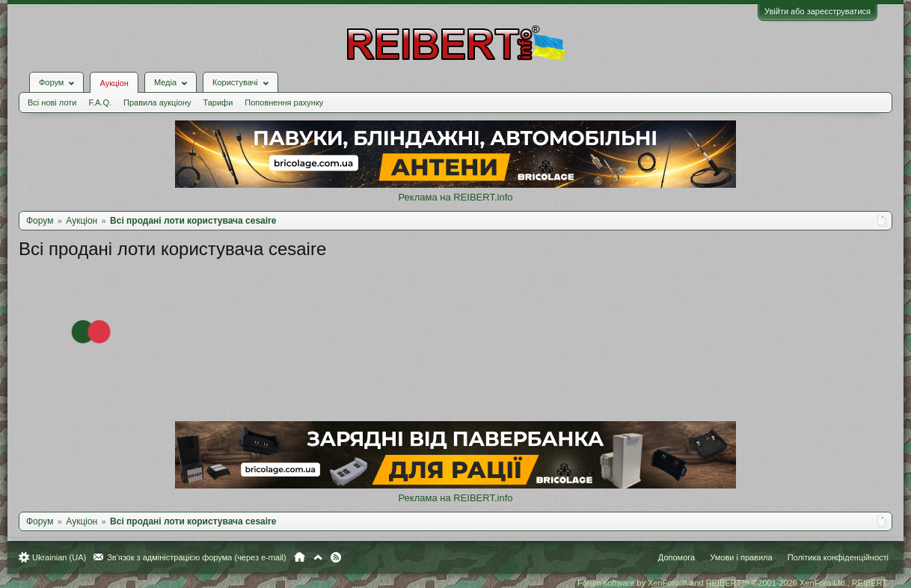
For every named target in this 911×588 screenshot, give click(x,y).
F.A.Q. (100, 102)
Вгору (318, 557)
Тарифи (218, 102)
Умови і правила (741, 557)
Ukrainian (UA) (59, 557)
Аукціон (114, 83)
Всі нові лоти (52, 102)
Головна (300, 557)
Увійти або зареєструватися (818, 11)
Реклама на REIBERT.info (455, 197)
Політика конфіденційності (838, 557)
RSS (336, 557)
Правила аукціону (157, 102)
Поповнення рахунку (284, 102)
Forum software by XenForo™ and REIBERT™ (733, 583)
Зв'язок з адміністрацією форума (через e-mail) (197, 557)
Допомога (677, 557)
